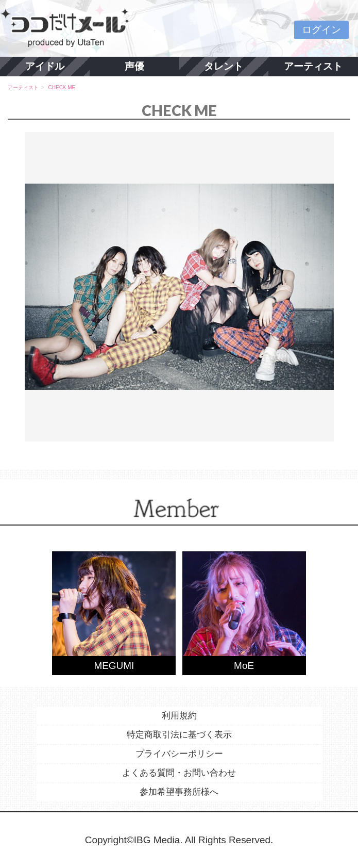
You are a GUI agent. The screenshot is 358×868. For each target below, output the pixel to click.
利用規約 (179, 716)
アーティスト (313, 66)
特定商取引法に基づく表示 (179, 735)
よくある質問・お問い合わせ (179, 773)
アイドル (45, 66)
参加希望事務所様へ (179, 792)
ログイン (321, 30)
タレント (224, 66)
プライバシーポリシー (179, 754)
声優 (134, 66)
